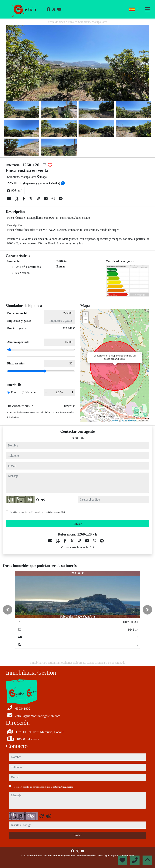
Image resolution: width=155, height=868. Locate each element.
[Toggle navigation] (147, 9)
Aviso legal (104, 855)
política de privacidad (55, 512)
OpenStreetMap (130, 420)
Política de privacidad (64, 855)
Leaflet (115, 420)
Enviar (77, 524)
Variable (30, 392)
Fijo (13, 392)
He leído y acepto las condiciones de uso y (37, 512)
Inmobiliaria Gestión (40, 855)
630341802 (78, 438)
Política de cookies (87, 855)
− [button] (85, 320)
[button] (8, 610)
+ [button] (85, 315)
